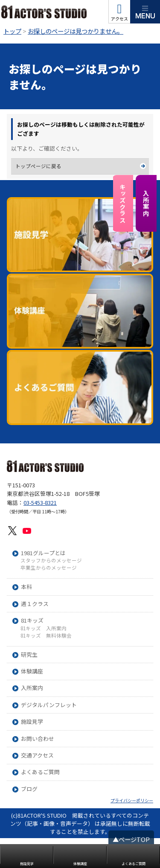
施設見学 (32, 752)
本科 (26, 617)
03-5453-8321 (40, 532)
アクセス (119, 19)
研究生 (29, 684)
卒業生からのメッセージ (49, 598)
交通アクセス (37, 785)
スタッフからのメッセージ (51, 591)
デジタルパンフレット (49, 735)
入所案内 (146, 203)
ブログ (29, 819)
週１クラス (35, 634)
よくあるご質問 (40, 802)
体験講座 (32, 701)
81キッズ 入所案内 (44, 658)
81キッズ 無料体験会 (46, 666)
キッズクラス (123, 204)
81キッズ (32, 651)
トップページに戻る (38, 166)
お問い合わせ (38, 768)
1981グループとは (43, 583)
